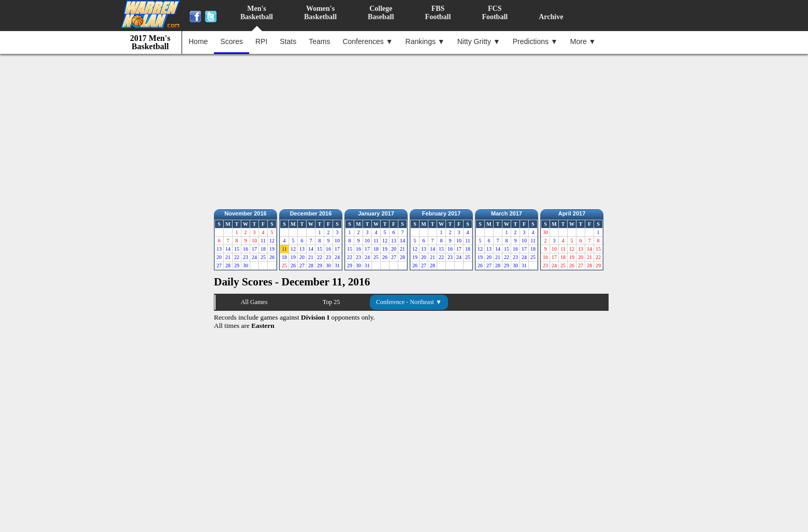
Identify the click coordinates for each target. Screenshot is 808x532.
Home (198, 41)
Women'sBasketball (320, 13)
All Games (254, 302)
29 (237, 265)
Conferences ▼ (367, 41)
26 (272, 257)
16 (246, 249)
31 (337, 265)
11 (263, 241)
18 (263, 249)
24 (254, 257)
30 (246, 265)
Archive (551, 17)
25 (263, 257)
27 (219, 265)
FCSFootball (495, 13)
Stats (288, 41)
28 (228, 265)
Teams (319, 41)
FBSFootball (438, 13)
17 (254, 249)
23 (246, 257)
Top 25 (331, 302)
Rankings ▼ (425, 41)
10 (337, 241)
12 (272, 241)
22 (237, 257)
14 (228, 249)
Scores (232, 41)
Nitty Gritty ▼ (479, 41)
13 (219, 249)
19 (272, 249)
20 (219, 257)
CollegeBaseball (381, 13)
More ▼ (583, 41)
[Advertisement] (407, 129)
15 (237, 249)
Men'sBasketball (257, 13)
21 (228, 257)
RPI (261, 41)
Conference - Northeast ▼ (409, 302)
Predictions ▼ (535, 41)
